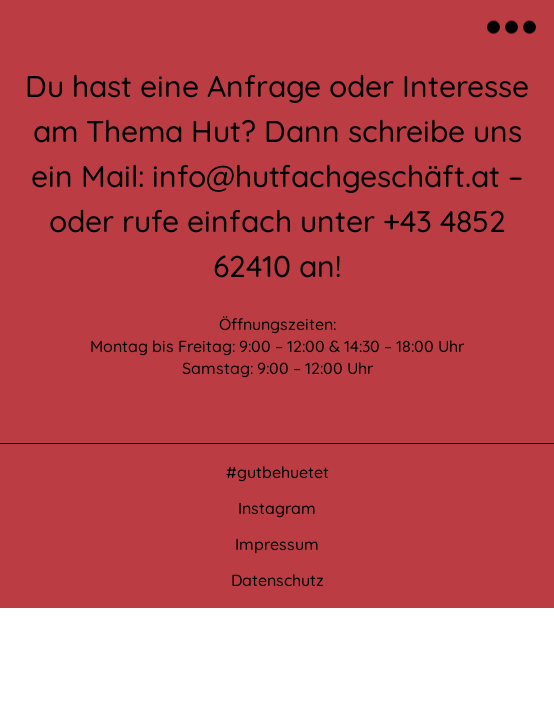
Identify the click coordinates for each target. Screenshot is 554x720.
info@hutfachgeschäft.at (326, 176)
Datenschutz (277, 580)
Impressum (277, 544)
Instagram (277, 508)
